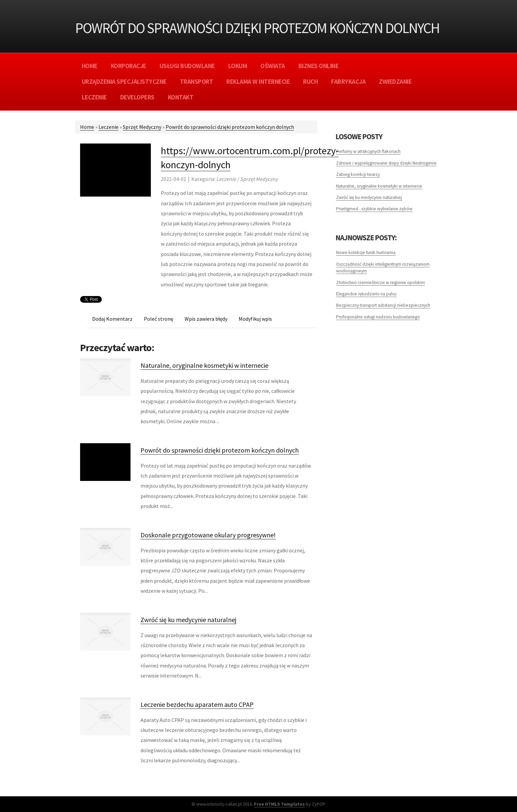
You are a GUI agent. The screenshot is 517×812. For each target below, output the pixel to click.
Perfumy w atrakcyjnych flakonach (368, 151)
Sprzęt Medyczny (142, 127)
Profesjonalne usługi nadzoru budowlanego (378, 317)
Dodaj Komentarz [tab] (112, 319)
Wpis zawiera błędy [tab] (206, 319)
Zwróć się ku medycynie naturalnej (188, 620)
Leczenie (108, 127)
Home (87, 127)
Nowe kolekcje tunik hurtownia (366, 252)
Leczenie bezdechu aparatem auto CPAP (197, 704)
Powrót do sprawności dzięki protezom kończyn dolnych (230, 127)
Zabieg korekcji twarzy (358, 174)
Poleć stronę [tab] (159, 319)
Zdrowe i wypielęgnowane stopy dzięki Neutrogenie (386, 163)
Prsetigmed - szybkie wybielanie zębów (374, 209)
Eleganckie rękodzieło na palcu (366, 294)
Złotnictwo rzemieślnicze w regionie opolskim (380, 283)
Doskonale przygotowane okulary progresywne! (208, 535)
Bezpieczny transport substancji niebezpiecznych (383, 305)
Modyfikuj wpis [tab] (255, 319)
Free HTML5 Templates (279, 804)
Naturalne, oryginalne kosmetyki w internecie (204, 365)
